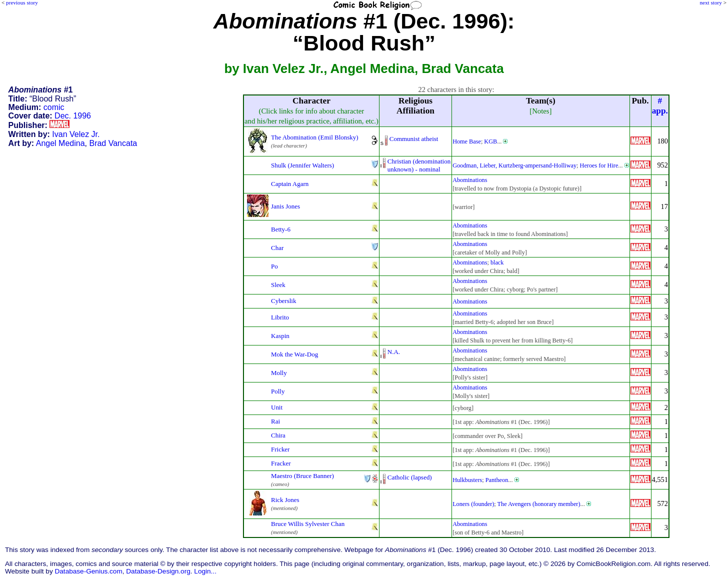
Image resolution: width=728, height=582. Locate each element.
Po (274, 266)
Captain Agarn (290, 184)
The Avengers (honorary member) (539, 504)
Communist (404, 139)
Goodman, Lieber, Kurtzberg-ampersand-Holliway (514, 165)
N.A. (394, 352)
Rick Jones (285, 500)
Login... (205, 571)
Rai (275, 421)
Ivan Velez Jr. (76, 134)
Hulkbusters (467, 480)
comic (54, 107)
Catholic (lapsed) (410, 477)
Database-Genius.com (88, 571)
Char (277, 248)
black (497, 262)
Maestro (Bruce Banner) (302, 476)
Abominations (470, 180)
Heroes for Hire (599, 165)
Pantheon (497, 480)
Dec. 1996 (73, 116)
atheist (430, 139)
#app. (660, 106)
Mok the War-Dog (294, 354)
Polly (278, 391)
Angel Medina (60, 143)
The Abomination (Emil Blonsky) (315, 137)
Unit (277, 407)
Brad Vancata (113, 143)
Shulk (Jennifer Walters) (302, 165)
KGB (490, 141)
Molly (279, 373)
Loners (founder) (473, 504)
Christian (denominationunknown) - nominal (419, 165)
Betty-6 (281, 229)
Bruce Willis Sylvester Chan (308, 524)
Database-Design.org (158, 571)
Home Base (467, 141)
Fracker (281, 463)
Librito (280, 317)
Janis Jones (285, 206)
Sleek (278, 285)
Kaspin (280, 336)
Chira (278, 435)
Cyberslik (283, 301)
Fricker (280, 449)
